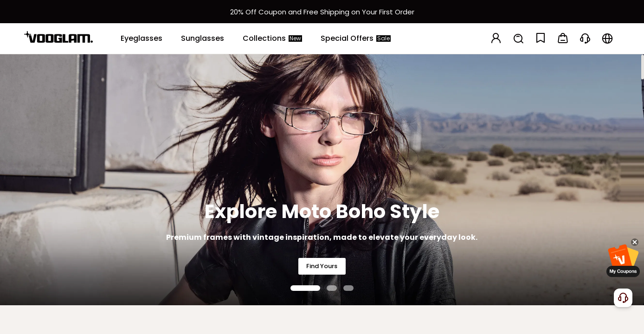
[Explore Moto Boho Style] (322, 180)
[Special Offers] (356, 39)
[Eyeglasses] (142, 39)
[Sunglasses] (203, 39)
